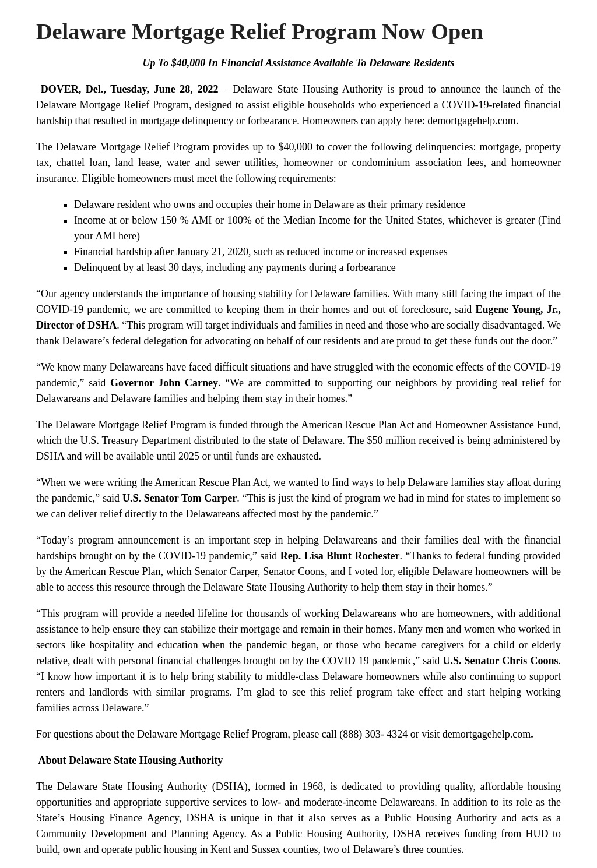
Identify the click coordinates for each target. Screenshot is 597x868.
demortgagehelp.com (487, 734)
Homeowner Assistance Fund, (498, 425)
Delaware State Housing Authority (308, 89)
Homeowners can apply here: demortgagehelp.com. (410, 121)
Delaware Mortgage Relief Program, (114, 105)
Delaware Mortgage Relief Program (133, 147)
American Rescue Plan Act (357, 425)
